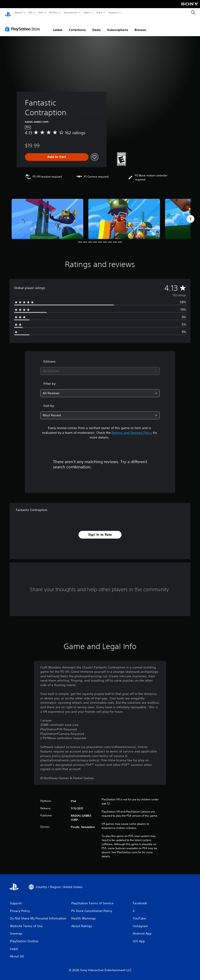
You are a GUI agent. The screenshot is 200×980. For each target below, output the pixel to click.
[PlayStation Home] (8, 13)
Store (99, 12)
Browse (140, 26)
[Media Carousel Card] (47, 215)
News (87, 12)
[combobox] (100, 367)
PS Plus (53, 12)
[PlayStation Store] (24, 25)
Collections (77, 26)
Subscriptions (118, 26)
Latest (58, 26)
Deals (96, 26)
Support (113, 12)
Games (18, 12)
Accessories (70, 12)
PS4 (41, 12)
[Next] (190, 215)
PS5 (30, 12)
